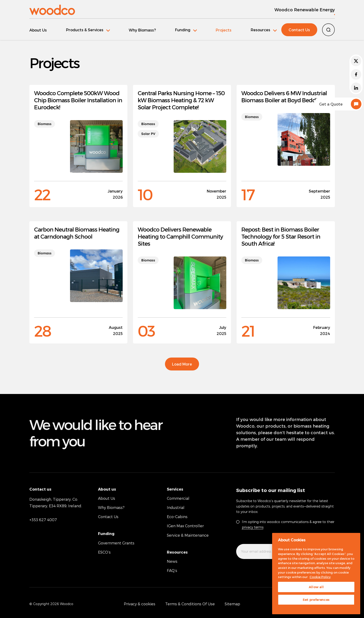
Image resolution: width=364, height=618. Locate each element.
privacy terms (253, 527)
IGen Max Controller (185, 526)
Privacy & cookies (140, 604)
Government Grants (116, 543)
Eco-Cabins (177, 517)
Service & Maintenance (188, 535)
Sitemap (232, 604)
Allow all (316, 587)
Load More (182, 364)
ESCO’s (104, 552)
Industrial (176, 507)
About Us (38, 30)
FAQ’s (172, 570)
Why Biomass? (141, 30)
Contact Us (299, 30)
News (172, 561)
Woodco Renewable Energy (305, 10)
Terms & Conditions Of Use (190, 604)
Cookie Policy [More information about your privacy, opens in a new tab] (320, 577)
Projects (221, 30)
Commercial (178, 498)
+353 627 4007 (43, 519)
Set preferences (316, 600)
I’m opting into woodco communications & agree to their (288, 524)
